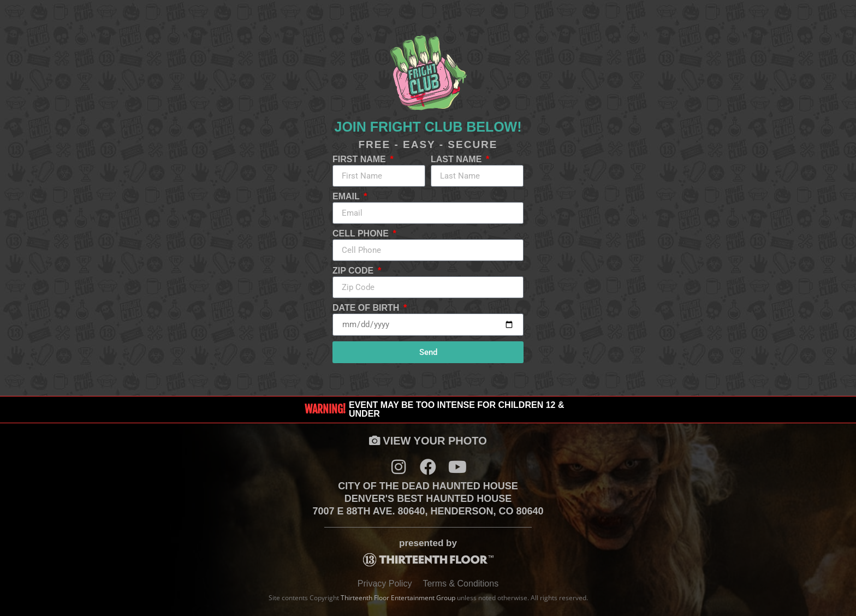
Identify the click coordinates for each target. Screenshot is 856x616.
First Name (360, 159)
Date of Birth (367, 308)
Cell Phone (362, 234)
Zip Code (354, 271)
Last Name (457, 159)
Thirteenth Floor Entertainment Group (398, 598)
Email (347, 197)
